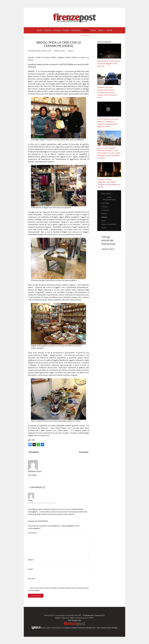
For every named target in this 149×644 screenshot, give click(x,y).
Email (31, 569)
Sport (101, 30)
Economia (76, 30)
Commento (32, 533)
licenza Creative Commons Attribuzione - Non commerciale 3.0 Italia (91, 628)
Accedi (109, 30)
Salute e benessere (109, 224)
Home (39, 30)
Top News (105, 203)
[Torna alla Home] (74, 17)
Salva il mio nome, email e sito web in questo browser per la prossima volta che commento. (58, 589)
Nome (31, 560)
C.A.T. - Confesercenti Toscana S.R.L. (91, 615)
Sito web (31, 579)
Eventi (93, 30)
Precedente (34, 452)
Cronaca (57, 30)
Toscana (48, 30)
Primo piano (106, 194)
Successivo (84, 452)
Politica (66, 30)
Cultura (86, 30)
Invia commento (36, 596)
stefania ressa (60, 51)
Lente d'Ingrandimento (109, 198)
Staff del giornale (74, 620)
